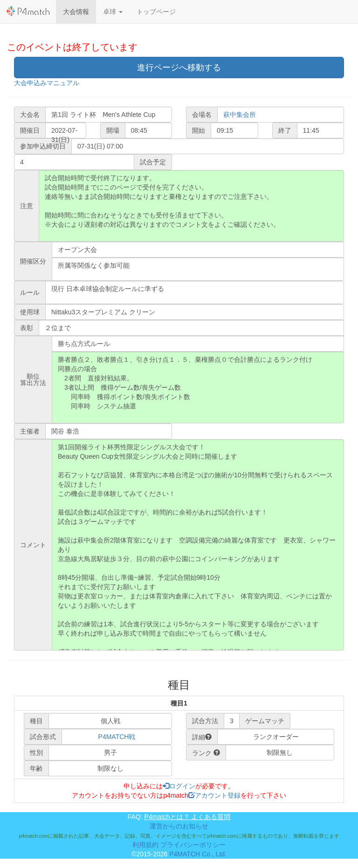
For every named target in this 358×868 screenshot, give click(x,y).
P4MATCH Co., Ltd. (198, 854)
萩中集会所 (240, 115)
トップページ (156, 12)
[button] (113, 12)
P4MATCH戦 (117, 737)
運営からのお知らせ (179, 826)
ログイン (179, 786)
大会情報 (76, 12)
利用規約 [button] (145, 845)
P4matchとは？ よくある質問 (187, 817)
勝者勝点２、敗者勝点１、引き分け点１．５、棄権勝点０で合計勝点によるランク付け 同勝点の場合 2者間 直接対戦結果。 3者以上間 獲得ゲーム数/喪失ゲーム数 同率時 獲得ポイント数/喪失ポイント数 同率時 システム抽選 (198, 387)
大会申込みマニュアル (47, 83)
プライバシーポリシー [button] (193, 845)
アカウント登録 (214, 795)
